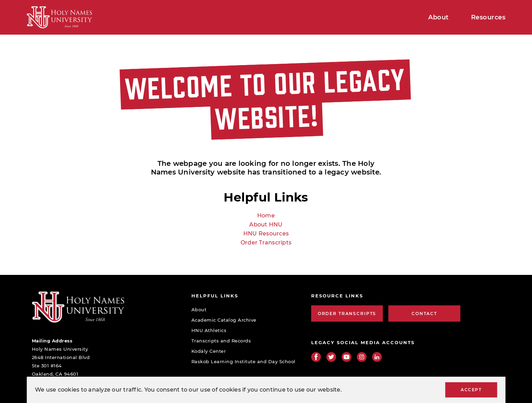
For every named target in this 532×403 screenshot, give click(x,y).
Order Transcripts (266, 243)
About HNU (266, 225)
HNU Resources (266, 234)
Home (266, 216)
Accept (471, 390)
